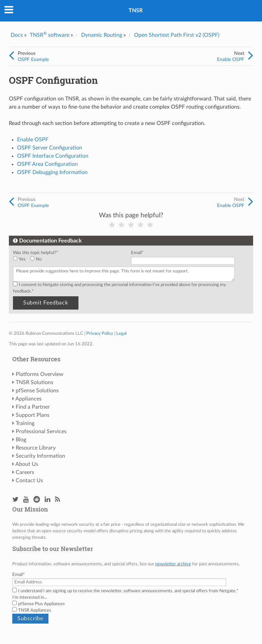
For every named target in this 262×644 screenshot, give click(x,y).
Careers (25, 472)
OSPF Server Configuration (50, 148)
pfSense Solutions (37, 391)
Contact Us (29, 481)
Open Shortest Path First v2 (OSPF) (177, 35)
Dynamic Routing (102, 35)
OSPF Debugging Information (52, 172)
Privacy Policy (100, 333)
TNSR (136, 11)
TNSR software (49, 35)
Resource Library (36, 448)
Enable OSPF (231, 59)
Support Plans (33, 415)
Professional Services (41, 431)
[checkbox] (71, 259)
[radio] (21, 259)
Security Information (40, 456)
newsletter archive (173, 564)
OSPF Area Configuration (47, 164)
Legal (121, 333)
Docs (17, 35)
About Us (27, 464)
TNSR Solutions (34, 382)
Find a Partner (33, 407)
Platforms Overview (40, 374)
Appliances (28, 399)
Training (25, 423)
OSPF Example (33, 59)
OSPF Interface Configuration (53, 156)
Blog (21, 440)
